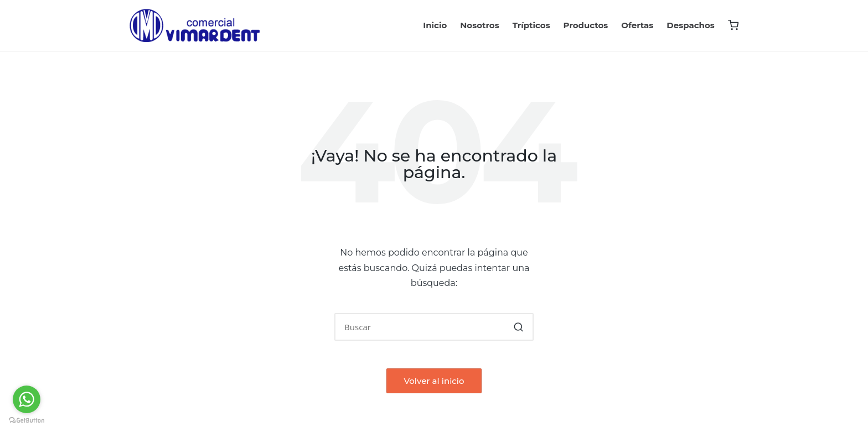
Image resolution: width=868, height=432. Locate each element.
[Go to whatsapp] (27, 399)
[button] (518, 327)
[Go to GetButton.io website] (27, 421)
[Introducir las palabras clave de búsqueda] (434, 327)
